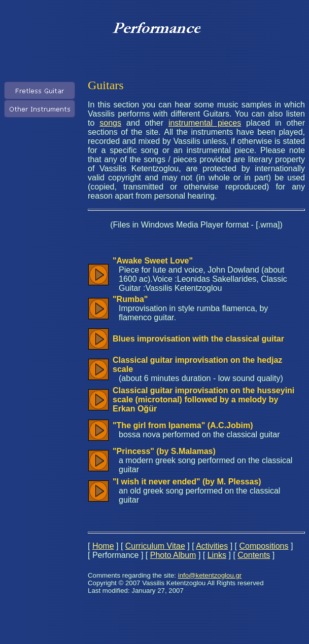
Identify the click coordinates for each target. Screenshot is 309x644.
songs (110, 123)
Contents (254, 555)
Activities (212, 546)
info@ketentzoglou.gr (210, 575)
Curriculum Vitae (155, 546)
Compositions (264, 546)
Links (217, 555)
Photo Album (173, 555)
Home (103, 546)
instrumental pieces (205, 123)
